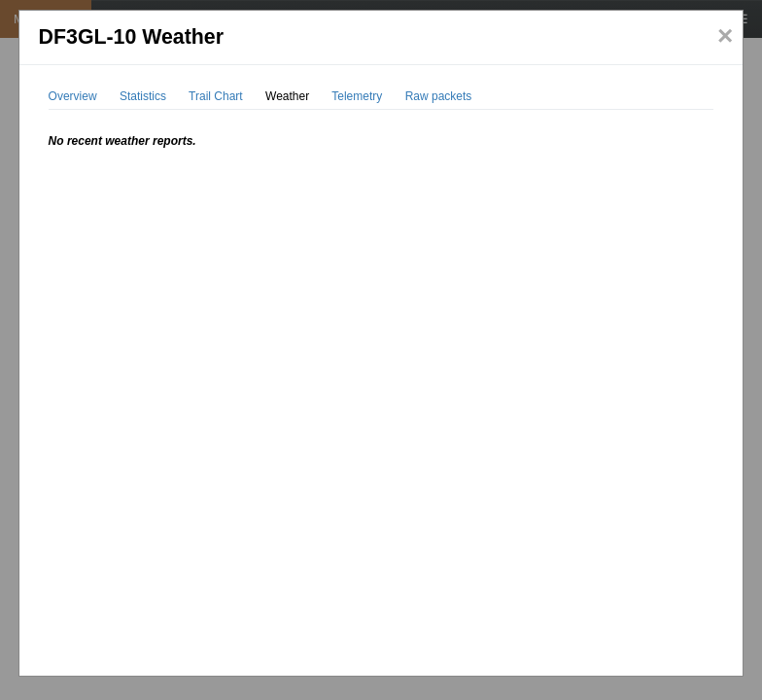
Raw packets (439, 96)
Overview (73, 96)
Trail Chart (216, 96)
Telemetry (357, 96)
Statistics (143, 96)
